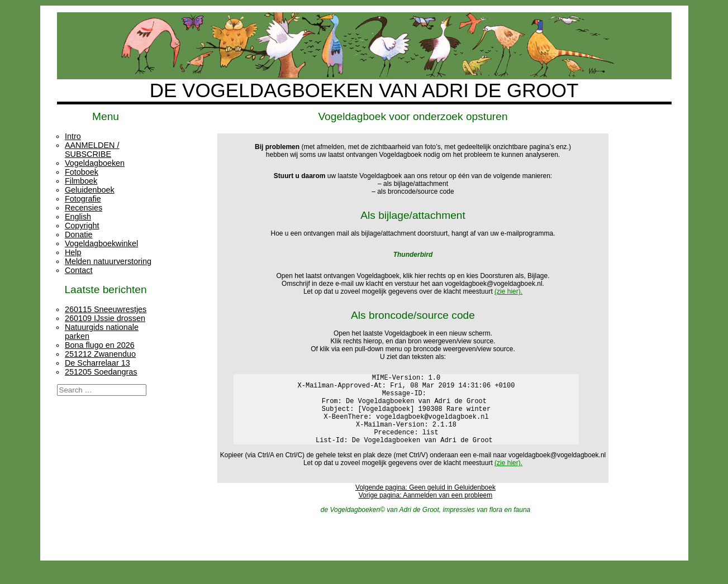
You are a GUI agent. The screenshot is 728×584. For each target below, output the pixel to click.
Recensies (84, 208)
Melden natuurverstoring (108, 261)
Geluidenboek (90, 190)
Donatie (79, 234)
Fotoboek (82, 172)
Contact (79, 270)
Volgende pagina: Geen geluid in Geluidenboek (425, 502)
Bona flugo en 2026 (100, 345)
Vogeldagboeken (95, 163)
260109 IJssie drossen (105, 318)
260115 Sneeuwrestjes (106, 309)
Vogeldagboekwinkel (101, 243)
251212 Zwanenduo (100, 354)
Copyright (82, 226)
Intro (73, 136)
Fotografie (83, 199)
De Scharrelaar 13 (97, 363)
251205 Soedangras (101, 372)
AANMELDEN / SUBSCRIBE (92, 150)
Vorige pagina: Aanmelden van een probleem (426, 510)
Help (73, 252)
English (78, 217)
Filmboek (81, 181)
